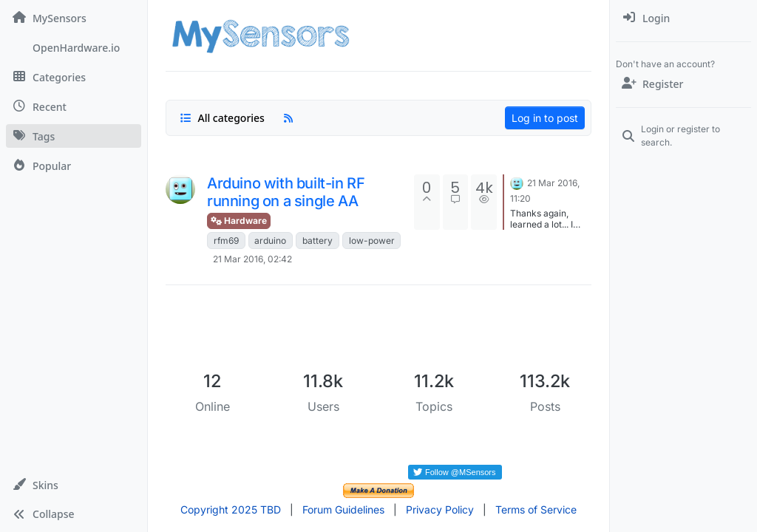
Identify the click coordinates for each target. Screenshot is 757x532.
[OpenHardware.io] (74, 47)
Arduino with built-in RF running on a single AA (286, 192)
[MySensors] (74, 18)
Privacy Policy (440, 509)
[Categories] (74, 77)
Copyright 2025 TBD (231, 509)
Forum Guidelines (343, 509)
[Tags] (74, 136)
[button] (74, 485)
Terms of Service (536, 509)
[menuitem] (683, 18)
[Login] (683, 18)
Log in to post (545, 118)
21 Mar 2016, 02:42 (252, 259)
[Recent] (74, 106)
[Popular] (74, 166)
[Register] (683, 83)
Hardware (239, 221)
